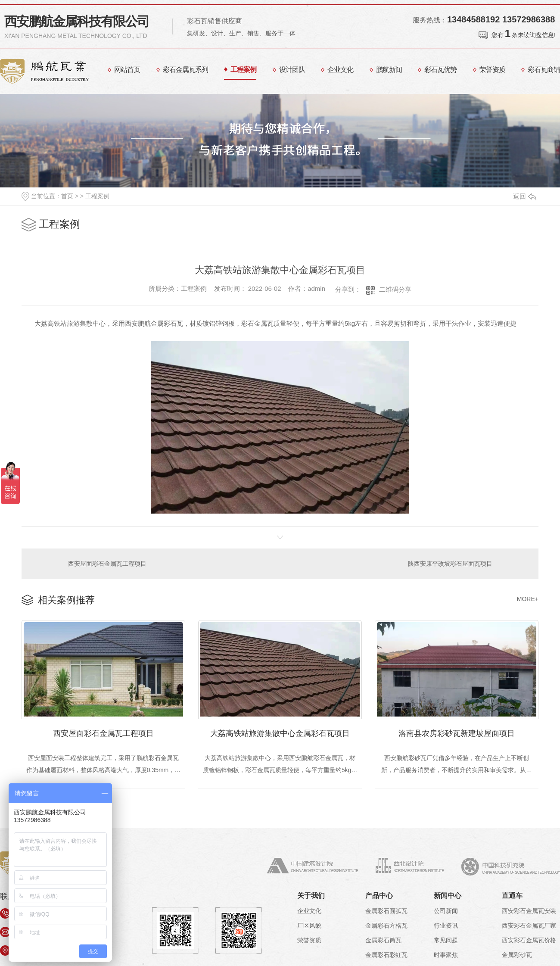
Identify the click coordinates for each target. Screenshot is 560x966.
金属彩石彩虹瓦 (386, 955)
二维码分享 (395, 289)
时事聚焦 (446, 955)
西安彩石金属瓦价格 (529, 940)
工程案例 (243, 70)
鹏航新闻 (389, 70)
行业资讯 (446, 925)
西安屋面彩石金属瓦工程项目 (107, 564)
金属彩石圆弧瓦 (386, 911)
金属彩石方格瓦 (386, 925)
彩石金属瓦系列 (185, 70)
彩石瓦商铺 (544, 70)
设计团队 (292, 70)
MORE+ (528, 599)
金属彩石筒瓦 (383, 940)
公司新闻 (446, 911)
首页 (67, 196)
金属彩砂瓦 (517, 955)
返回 (525, 196)
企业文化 (340, 70)
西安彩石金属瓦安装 (529, 911)
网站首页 (127, 70)
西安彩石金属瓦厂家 (529, 925)
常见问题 (446, 940)
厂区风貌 (309, 925)
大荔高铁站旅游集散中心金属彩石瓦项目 (280, 733)
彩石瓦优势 (440, 70)
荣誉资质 (492, 70)
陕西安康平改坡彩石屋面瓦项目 (450, 564)
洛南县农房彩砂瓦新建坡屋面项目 (457, 733)
